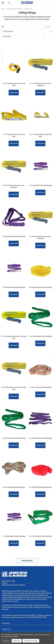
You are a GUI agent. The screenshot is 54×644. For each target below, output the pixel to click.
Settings (6, 641)
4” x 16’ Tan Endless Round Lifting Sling (14, 487)
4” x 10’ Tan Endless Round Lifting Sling (40, 387)
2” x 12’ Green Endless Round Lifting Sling (40, 336)
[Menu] (3, 3)
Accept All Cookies (31, 641)
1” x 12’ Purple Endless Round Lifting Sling (40, 438)
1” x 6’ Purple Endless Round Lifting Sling (14, 236)
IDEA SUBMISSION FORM (37, 617)
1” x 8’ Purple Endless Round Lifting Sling (14, 287)
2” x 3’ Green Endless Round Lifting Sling (40, 536)
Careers (5, 583)
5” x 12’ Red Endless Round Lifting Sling (40, 487)
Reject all (17, 641)
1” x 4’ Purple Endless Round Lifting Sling (40, 185)
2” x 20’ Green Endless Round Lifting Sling (14, 438)
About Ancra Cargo (8, 581)
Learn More (14, 93)
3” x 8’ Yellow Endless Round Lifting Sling (40, 287)
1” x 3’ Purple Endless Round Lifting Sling (14, 536)
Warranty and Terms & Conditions (14, 585)
